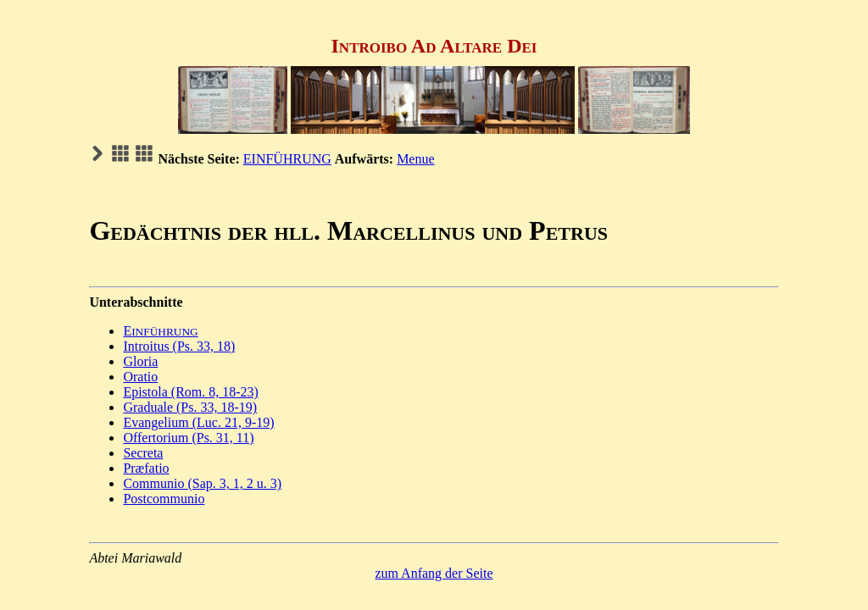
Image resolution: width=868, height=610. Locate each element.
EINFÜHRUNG (287, 159)
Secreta (143, 453)
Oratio (140, 377)
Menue (415, 159)
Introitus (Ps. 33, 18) (179, 346)
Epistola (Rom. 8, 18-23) (191, 392)
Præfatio (146, 468)
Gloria (140, 361)
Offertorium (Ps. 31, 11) (188, 438)
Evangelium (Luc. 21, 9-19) (198, 422)
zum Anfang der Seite (434, 573)
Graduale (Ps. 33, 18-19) (190, 407)
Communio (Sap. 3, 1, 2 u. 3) (202, 483)
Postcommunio (164, 499)
